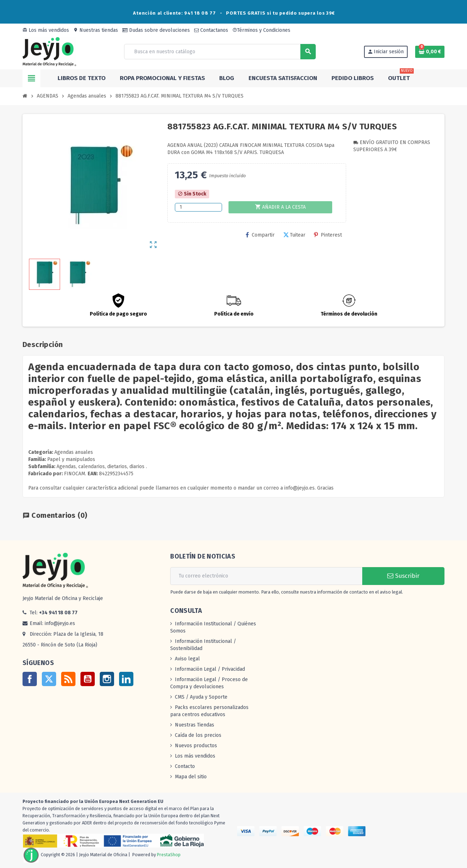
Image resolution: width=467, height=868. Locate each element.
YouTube (88, 679)
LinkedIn (126, 679)
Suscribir (403, 576)
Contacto (185, 766)
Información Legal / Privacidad (210, 669)
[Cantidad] (198, 207)
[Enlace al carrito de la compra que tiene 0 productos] (430, 52)
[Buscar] (220, 52)
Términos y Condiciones (261, 30)
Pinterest (328, 235)
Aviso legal (187, 659)
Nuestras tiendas (96, 30)
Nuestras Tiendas (195, 725)
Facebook (30, 679)
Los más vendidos (46, 30)
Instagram (107, 679)
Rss (68, 679)
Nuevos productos (196, 746)
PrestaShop (169, 855)
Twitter (49, 679)
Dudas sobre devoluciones (156, 30)
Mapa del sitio (191, 777)
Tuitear (294, 235)
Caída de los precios (198, 735)
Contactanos (211, 30)
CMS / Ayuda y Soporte (201, 697)
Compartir (260, 235)
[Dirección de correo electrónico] (266, 576)
